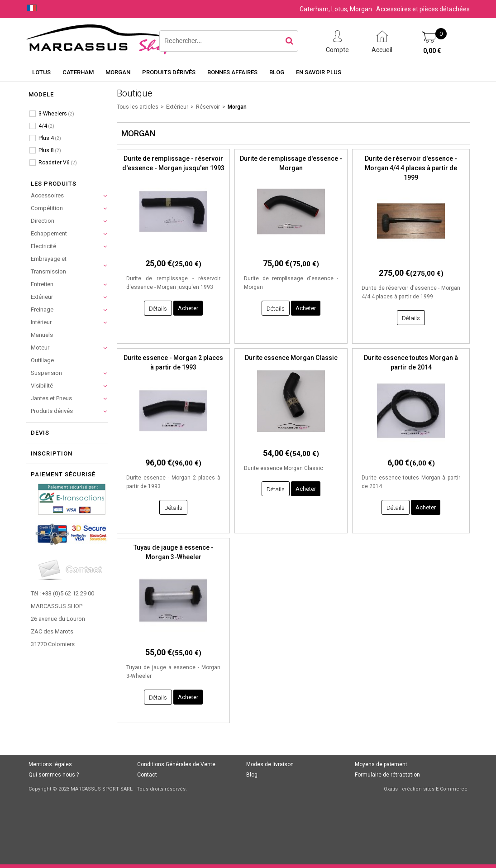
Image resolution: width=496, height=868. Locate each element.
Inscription (52, 453)
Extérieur (42, 297)
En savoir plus (319, 72)
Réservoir (208, 107)
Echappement (49, 233)
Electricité (43, 246)
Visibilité (42, 386)
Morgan (118, 72)
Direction (43, 221)
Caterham (78, 72)
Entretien (42, 284)
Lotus (41, 72)
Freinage (42, 309)
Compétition (47, 208)
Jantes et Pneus (51, 398)
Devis (40, 433)
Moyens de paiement (381, 764)
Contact (147, 775)
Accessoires (47, 195)
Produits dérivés (169, 72)
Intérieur (41, 322)
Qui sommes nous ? (54, 775)
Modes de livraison (270, 764)
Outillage (42, 360)
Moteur (40, 348)
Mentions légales (50, 764)
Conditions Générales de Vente (176, 764)
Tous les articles (138, 107)
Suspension (46, 373)
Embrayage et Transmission (49, 265)
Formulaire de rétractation (387, 775)
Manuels (42, 335)
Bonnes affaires (232, 72)
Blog (277, 72)
